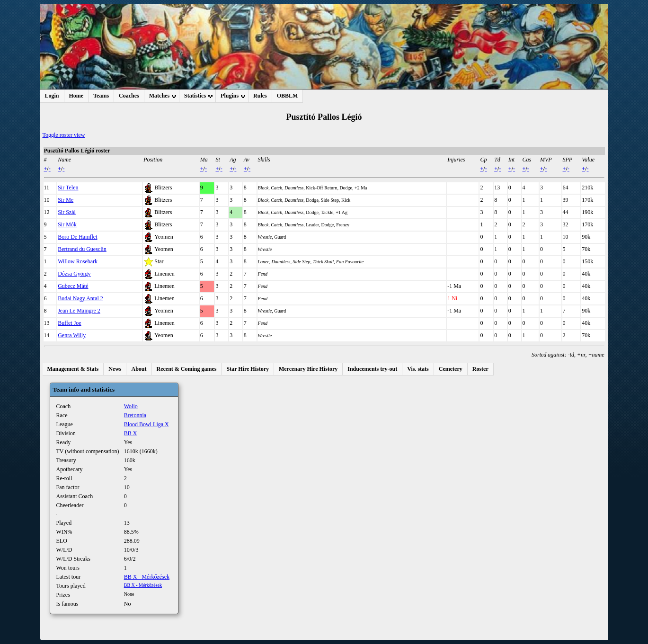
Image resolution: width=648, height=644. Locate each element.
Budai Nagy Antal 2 (80, 298)
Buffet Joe (69, 323)
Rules (260, 96)
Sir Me (66, 200)
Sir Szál (67, 212)
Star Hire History (248, 369)
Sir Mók (67, 224)
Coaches (129, 96)
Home (76, 96)
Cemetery (451, 369)
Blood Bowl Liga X (146, 424)
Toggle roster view (64, 135)
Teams (101, 96)
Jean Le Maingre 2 (79, 311)
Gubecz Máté (73, 286)
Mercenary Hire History (308, 369)
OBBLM (288, 96)
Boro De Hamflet (77, 237)
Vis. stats (418, 369)
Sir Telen (68, 188)
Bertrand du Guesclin (82, 249)
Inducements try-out (372, 369)
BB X (131, 433)
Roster (480, 369)
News (115, 369)
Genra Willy (72, 335)
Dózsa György (74, 274)
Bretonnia (135, 415)
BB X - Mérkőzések (147, 577)
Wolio (131, 406)
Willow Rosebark (78, 261)
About (139, 369)
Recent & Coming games (187, 369)
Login (52, 96)
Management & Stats (73, 369)
